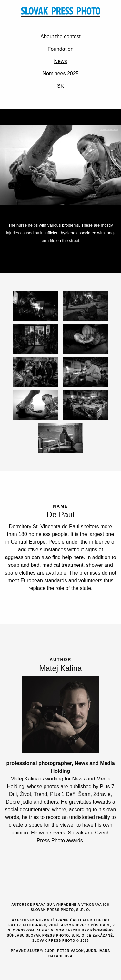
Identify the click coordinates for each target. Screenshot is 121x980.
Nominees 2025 (60, 73)
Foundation (60, 49)
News (60, 61)
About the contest (60, 36)
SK (60, 86)
